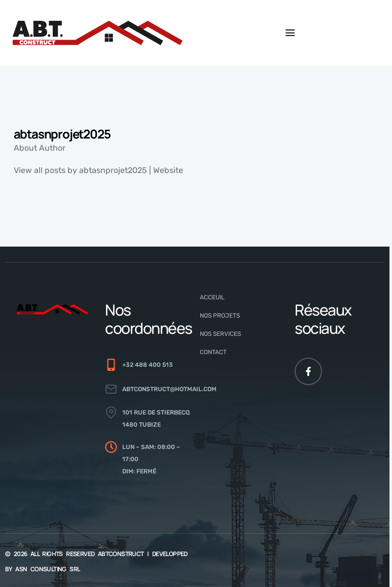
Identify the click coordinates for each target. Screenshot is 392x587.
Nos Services (220, 334)
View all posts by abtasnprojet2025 (80, 170)
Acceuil (212, 297)
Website (168, 170)
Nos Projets (220, 316)
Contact (213, 352)
